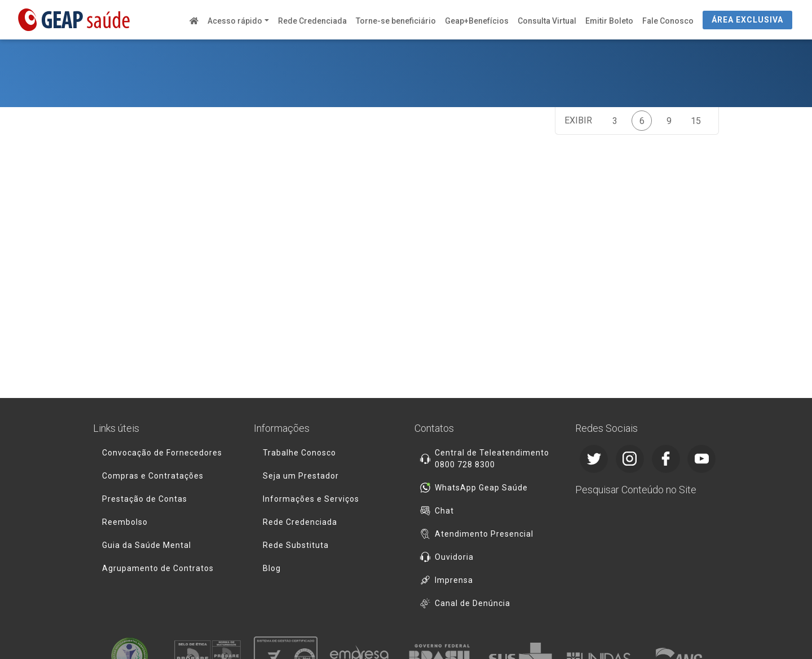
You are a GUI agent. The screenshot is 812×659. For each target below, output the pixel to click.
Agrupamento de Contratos (158, 568)
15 (696, 121)
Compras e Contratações (153, 476)
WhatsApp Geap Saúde (481, 488)
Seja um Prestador (301, 476)
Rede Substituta (296, 545)
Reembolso (125, 522)
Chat (444, 511)
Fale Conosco (668, 21)
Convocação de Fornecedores (162, 453)
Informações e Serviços (311, 499)
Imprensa (454, 580)
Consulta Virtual (547, 21)
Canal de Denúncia (473, 603)
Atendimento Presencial (484, 534)
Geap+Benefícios (477, 21)
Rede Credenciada (312, 21)
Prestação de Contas (145, 499)
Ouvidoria (454, 557)
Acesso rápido (235, 21)
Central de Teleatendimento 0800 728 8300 (492, 459)
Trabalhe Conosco (299, 453)
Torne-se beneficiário (396, 21)
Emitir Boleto (609, 21)
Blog (272, 568)
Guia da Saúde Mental (147, 545)
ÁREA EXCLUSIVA (747, 20)
